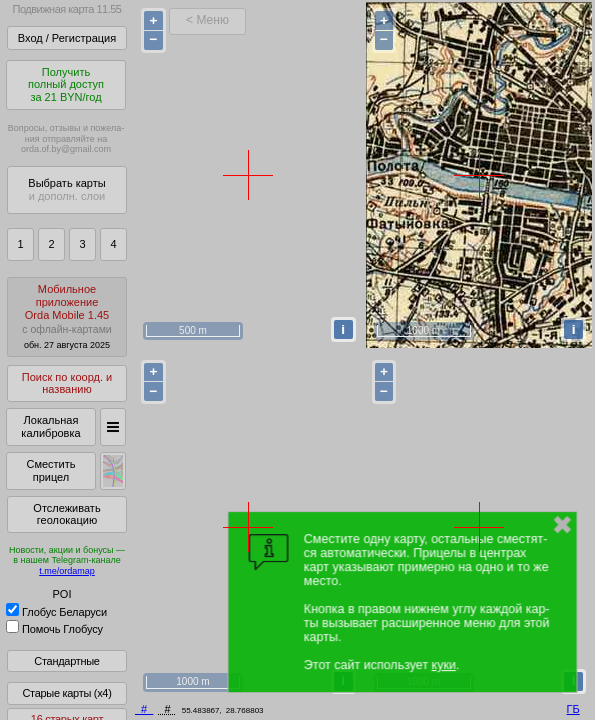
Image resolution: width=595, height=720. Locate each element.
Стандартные (66, 661)
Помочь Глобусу (54, 629)
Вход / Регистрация (67, 38)
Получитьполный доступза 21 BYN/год (66, 84)
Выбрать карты (66, 189)
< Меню (207, 20)
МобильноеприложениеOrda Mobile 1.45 (67, 316)
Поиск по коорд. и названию (67, 383)
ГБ (573, 709)
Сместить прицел (50, 470)
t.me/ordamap (67, 571)
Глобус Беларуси (56, 612)
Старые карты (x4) (66, 693)
